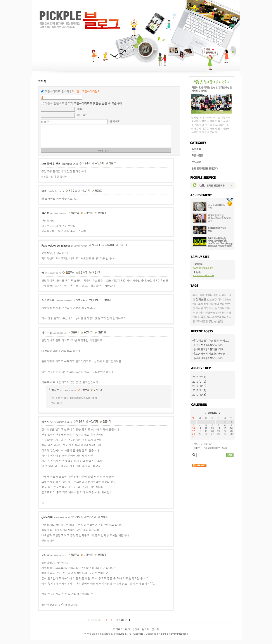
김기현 (45, 217)
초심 (201, 304)
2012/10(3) (199, 395)
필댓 (220, 321)
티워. (228, 308)
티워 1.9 (222, 299)
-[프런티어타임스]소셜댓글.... (211, 353)
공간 (211, 321)
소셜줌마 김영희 (51, 167)
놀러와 (210, 317)
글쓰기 (155, 633)
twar (229, 299)
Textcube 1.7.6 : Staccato (129, 638)
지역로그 (118, 633)
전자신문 (201, 299)
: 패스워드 (82, 115)
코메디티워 (198, 312)
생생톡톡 (210, 312)
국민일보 (214, 304)
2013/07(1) (199, 377)
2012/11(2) (199, 390)
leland (218, 317)
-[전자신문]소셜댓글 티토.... (210, 345)
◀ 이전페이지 (95, 624)
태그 (128, 633)
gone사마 (47, 521)
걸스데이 (220, 308)
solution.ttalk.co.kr (204, 275)
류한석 (217, 295)
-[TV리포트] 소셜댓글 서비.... (211, 340)
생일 (206, 304)
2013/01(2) (199, 381)
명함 (195, 304)
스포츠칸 (212, 299)
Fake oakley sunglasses (56, 249)
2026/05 (212, 413)
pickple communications (174, 638)
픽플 (87, 638)
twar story (225, 304)
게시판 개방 (202, 308)
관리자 (146, 633)
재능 (212, 308)
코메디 (209, 295)
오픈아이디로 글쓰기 (57, 91)
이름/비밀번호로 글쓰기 (59, 103)
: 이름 (79, 109)
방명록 (136, 633)
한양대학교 (222, 312)
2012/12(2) (199, 386)
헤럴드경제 (198, 295)
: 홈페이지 (114, 121)
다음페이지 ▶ (123, 624)
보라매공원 (202, 321)
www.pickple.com (203, 268)
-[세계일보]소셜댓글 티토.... (210, 349)
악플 (203, 317)
